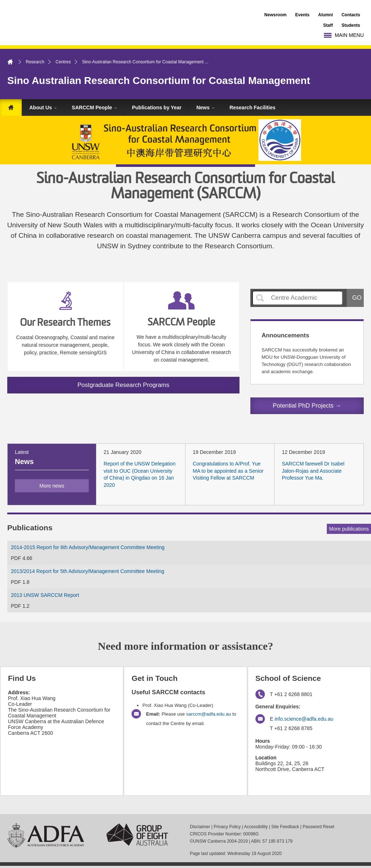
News (205, 108)
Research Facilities (252, 108)
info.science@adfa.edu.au (304, 719)
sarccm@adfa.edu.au (209, 714)
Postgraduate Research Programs (124, 385)
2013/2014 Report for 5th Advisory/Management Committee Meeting (87, 571)
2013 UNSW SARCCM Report (45, 595)
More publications (349, 529)
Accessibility (256, 827)
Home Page (11, 108)
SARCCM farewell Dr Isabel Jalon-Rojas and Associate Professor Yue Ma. (313, 471)
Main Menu (349, 35)
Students (351, 25)
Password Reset (318, 827)
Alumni (326, 15)
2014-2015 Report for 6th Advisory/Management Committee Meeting (88, 547)
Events (302, 15)
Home (14, 62)
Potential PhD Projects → (307, 406)
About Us (43, 108)
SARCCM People (94, 108)
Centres (63, 62)
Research (35, 62)
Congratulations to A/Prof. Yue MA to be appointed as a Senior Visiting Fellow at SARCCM (228, 471)
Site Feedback (285, 827)
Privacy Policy (227, 827)
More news (52, 486)
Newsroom (276, 15)
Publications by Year (157, 108)
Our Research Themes (65, 323)
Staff (328, 25)
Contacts (351, 15)
